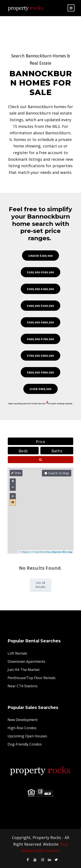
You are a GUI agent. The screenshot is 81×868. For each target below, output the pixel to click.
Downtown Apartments (26, 661)
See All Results (40, 585)
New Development (23, 720)
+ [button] (13, 482)
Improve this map (62, 552)
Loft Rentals (17, 653)
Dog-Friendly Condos (25, 744)
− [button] (13, 488)
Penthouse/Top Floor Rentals (32, 678)
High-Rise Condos (22, 728)
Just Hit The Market (24, 670)
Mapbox (26, 552)
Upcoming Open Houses (27, 736)
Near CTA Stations (23, 686)
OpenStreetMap (43, 552)
